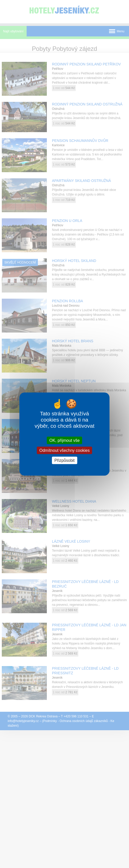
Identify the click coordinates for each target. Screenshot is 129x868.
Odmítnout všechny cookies (65, 450)
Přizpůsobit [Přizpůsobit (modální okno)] (64, 460)
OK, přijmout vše (64, 440)
